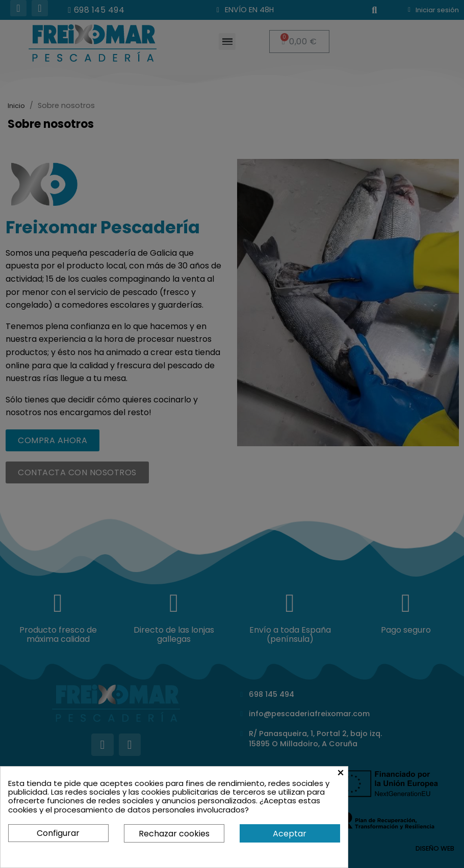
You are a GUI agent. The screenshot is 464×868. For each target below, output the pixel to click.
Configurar (58, 833)
